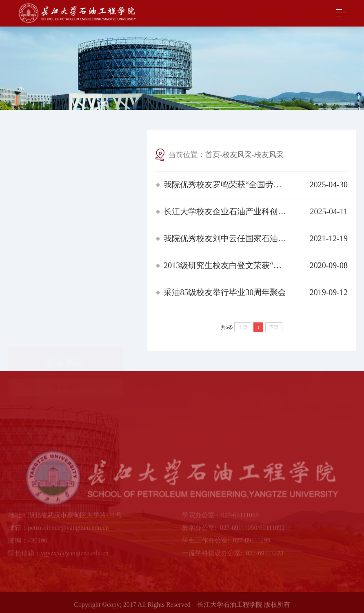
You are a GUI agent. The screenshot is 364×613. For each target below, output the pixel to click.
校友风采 (66, 177)
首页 (213, 155)
